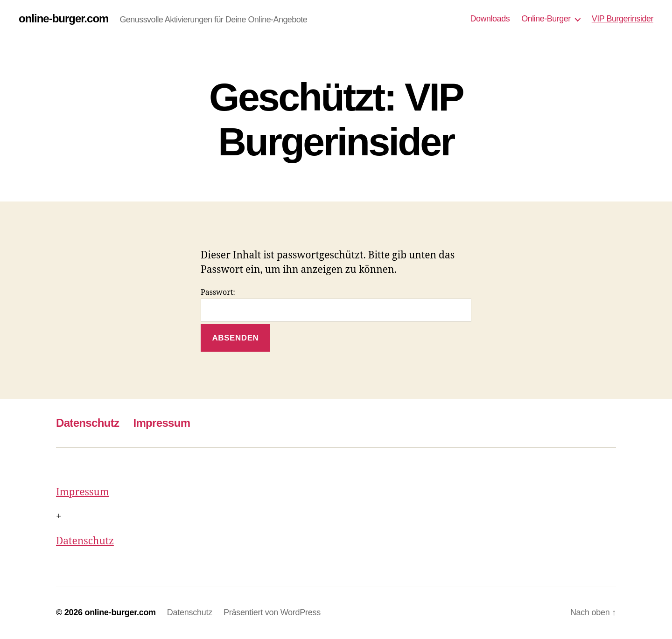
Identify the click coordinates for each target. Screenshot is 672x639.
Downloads (490, 19)
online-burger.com (63, 19)
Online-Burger (546, 19)
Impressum (161, 423)
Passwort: (336, 305)
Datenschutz (87, 423)
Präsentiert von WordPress (272, 612)
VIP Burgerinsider (623, 19)
